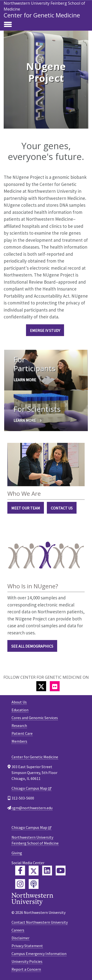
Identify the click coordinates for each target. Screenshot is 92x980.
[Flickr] (55, 686)
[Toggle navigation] (8, 25)
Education (20, 710)
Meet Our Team (26, 508)
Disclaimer (20, 938)
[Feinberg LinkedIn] (47, 871)
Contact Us (62, 508)
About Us (19, 702)
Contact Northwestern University (40, 922)
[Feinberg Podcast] (34, 884)
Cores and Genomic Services (35, 718)
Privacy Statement (27, 946)
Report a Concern (26, 969)
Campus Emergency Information (39, 954)
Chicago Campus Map (29, 788)
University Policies (27, 961)
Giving (17, 853)
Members (19, 741)
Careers (18, 930)
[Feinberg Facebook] (20, 871)
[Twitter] (41, 686)
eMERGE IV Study (45, 330)
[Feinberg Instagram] (20, 884)
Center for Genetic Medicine (42, 15)
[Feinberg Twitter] (34, 871)
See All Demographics (32, 646)
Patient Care (22, 733)
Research (19, 726)
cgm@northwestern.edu (32, 808)
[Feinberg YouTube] (61, 871)
